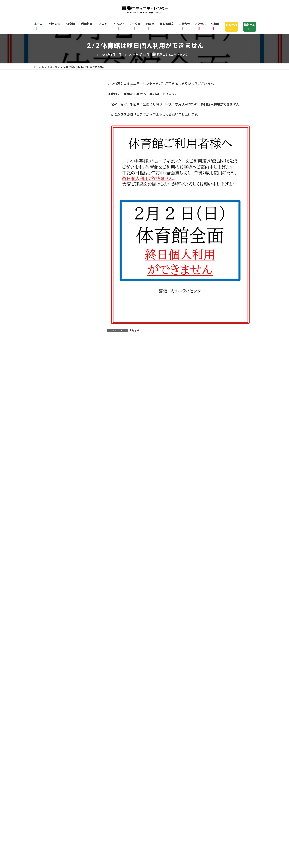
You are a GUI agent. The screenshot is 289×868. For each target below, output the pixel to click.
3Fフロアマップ (50, 785)
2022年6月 (45, 682)
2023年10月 (46, 535)
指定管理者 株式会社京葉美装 (55, 829)
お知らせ (134, 331)
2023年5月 (45, 588)
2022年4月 (45, 693)
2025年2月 (45, 367)
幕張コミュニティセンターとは (97, 785)
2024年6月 (45, 451)
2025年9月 (45, 294)
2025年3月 (45, 357)
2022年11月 (46, 651)
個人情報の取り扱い (141, 790)
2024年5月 (45, 462)
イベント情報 (142, 785)
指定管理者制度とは (99, 790)
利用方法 (66, 779)
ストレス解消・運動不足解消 (60, 116)
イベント (44, 106)
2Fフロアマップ (213, 779)
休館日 (68, 790)
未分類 (42, 158)
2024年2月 (45, 493)
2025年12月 (46, 262)
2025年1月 (45, 378)
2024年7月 (45, 441)
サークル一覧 (174, 785)
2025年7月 (45, 315)
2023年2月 (45, 619)
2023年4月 (45, 598)
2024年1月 (45, 504)
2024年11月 (46, 399)
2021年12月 (46, 724)
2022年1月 (45, 714)
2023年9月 (45, 546)
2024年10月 (46, 409)
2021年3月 (45, 756)
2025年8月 (45, 304)
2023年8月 (45, 556)
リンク (204, 790)
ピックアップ (47, 127)
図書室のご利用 (207, 785)
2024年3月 (45, 483)
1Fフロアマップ (177, 779)
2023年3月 (45, 609)
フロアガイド (144, 779)
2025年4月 (45, 346)
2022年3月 (45, 703)
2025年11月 (46, 273)
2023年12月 (46, 514)
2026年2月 (45, 241)
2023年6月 (45, 577)
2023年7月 (45, 567)
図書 (40, 148)
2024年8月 (45, 430)
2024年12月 (46, 388)
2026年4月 (45, 220)
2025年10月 (46, 283)
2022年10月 (46, 661)
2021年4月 (45, 745)
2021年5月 (45, 734)
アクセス (45, 790)
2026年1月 (45, 252)
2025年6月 (45, 325)
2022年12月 (46, 640)
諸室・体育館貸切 (51, 169)
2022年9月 (45, 672)
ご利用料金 (114, 779)
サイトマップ (178, 790)
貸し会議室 (239, 785)
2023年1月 (45, 630)
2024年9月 (45, 420)
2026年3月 (45, 231)
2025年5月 (45, 336)
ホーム (43, 779)
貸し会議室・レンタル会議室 (60, 179)
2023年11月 (46, 525)
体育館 (89, 779)
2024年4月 (45, 472)
